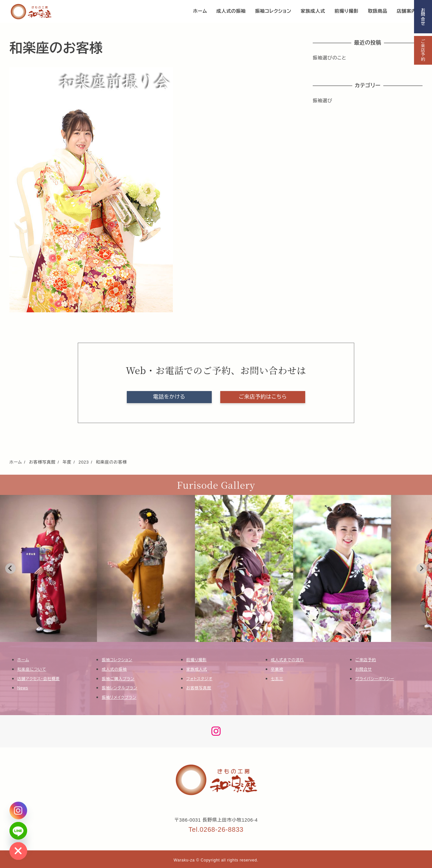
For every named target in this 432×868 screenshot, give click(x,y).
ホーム (23, 660)
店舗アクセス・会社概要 (39, 679)
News (23, 688)
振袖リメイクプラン (119, 697)
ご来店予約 (423, 50)
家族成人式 (197, 669)
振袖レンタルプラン (119, 688)
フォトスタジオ (199, 679)
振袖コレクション (117, 660)
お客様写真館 (199, 688)
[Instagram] (18, 811)
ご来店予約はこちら (263, 397)
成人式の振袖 (114, 669)
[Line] (18, 831)
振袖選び (323, 101)
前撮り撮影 (197, 660)
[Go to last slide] (10, 568)
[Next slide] (422, 568)
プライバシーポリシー (375, 679)
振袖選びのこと (330, 58)
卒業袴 (277, 669)
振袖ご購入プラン (118, 679)
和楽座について (32, 669)
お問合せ (423, 17)
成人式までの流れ (287, 660)
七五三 (277, 679)
